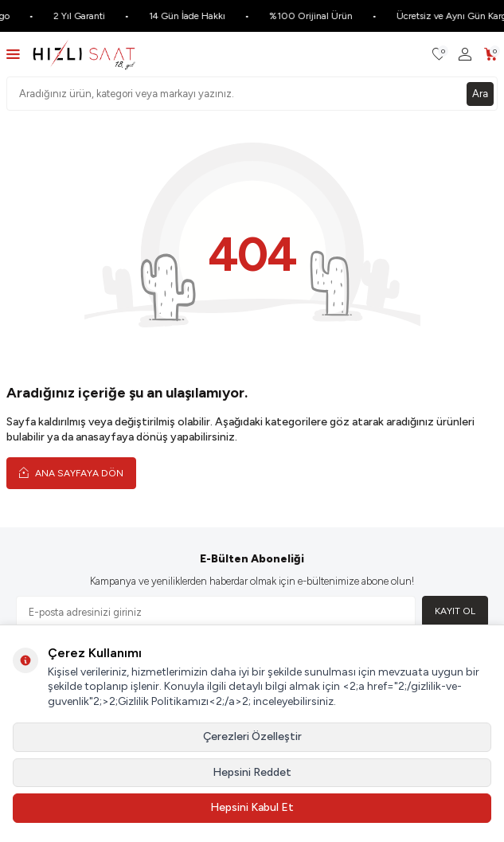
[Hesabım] (465, 55)
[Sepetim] (491, 55)
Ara (480, 94)
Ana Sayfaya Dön (71, 473)
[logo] (84, 54)
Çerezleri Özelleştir (252, 736)
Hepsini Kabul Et (252, 807)
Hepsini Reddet (252, 772)
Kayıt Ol (455, 611)
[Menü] (13, 54)
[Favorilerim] (439, 55)
